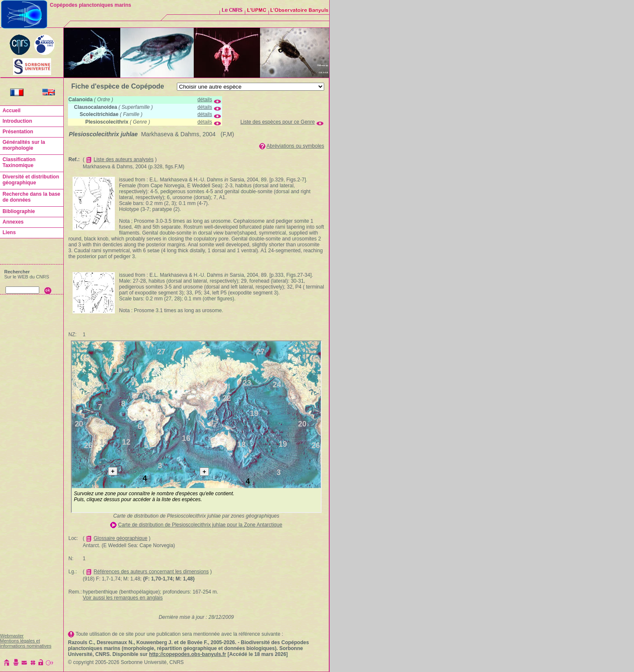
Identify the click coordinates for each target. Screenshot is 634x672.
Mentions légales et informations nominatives (26, 643)
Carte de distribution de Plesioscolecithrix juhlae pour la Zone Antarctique (200, 525)
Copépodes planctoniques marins (91, 5)
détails (205, 100)
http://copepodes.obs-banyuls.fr (188, 654)
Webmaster (12, 636)
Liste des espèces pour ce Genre (278, 122)
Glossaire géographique (121, 538)
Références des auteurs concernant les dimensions (151, 572)
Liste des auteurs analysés (124, 159)
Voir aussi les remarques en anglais (123, 598)
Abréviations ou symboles (295, 146)
